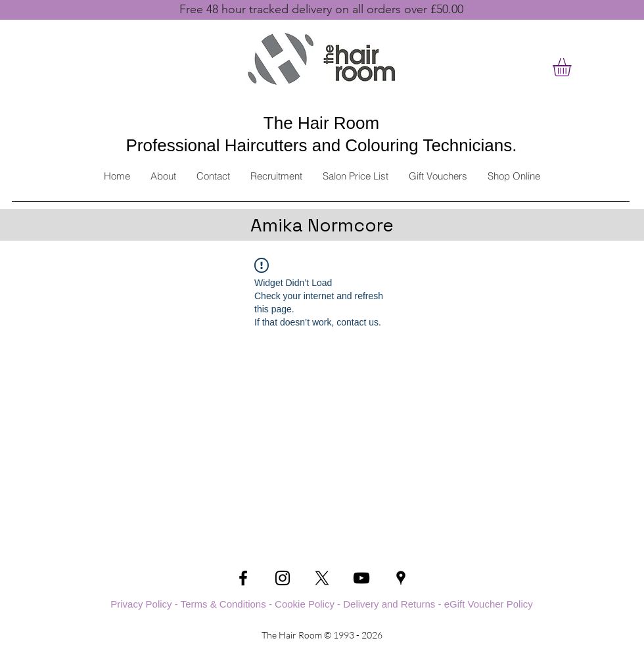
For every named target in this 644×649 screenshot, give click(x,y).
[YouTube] (361, 578)
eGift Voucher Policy (489, 604)
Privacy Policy (141, 604)
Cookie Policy (305, 604)
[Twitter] (322, 578)
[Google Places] (401, 578)
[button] (573, 67)
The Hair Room (321, 123)
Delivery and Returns (389, 604)
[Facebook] (243, 578)
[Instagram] (283, 578)
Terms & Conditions (223, 604)
